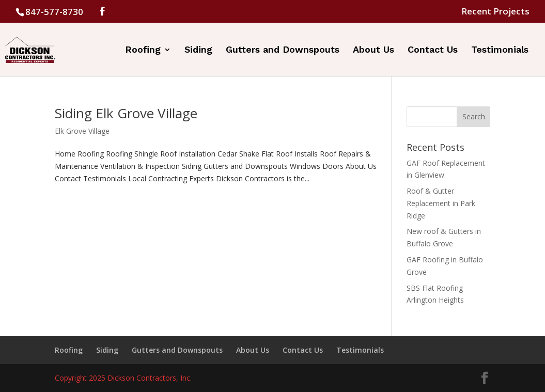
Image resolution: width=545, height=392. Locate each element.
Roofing (143, 50)
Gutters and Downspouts (283, 50)
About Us (373, 50)
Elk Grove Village (82, 131)
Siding (198, 50)
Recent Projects (495, 12)
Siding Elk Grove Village (126, 113)
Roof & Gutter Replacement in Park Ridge (441, 203)
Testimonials (500, 50)
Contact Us (433, 50)
